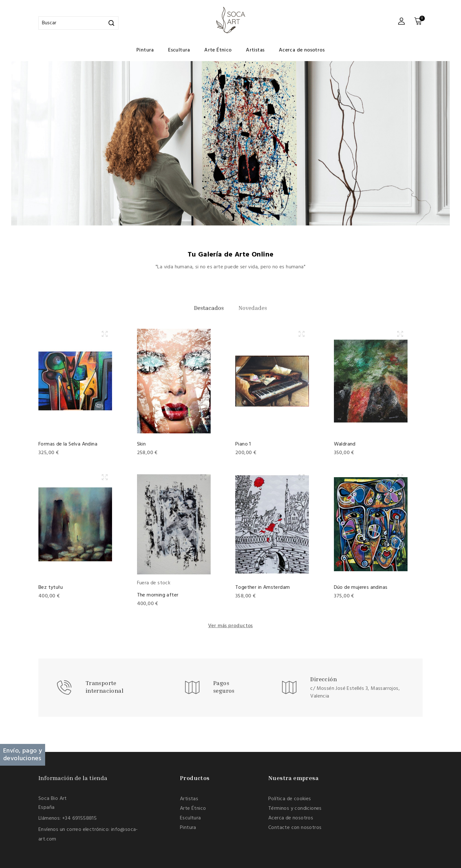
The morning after (158, 595)
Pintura (145, 50)
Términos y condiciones (295, 809)
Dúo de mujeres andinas (361, 588)
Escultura (179, 50)
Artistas (255, 50)
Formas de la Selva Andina (68, 444)
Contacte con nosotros (295, 828)
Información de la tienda (73, 778)
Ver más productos (230, 626)
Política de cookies (290, 799)
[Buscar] (78, 23)
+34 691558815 (79, 818)
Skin (142, 444)
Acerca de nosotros (302, 50)
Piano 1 (243, 444)
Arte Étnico (218, 50)
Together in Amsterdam (263, 588)
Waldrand (345, 444)
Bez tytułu (51, 588)
